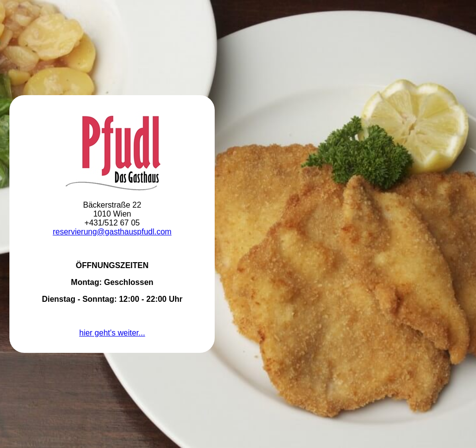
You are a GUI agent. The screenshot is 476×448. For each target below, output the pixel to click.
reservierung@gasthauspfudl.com (112, 232)
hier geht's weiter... (112, 333)
